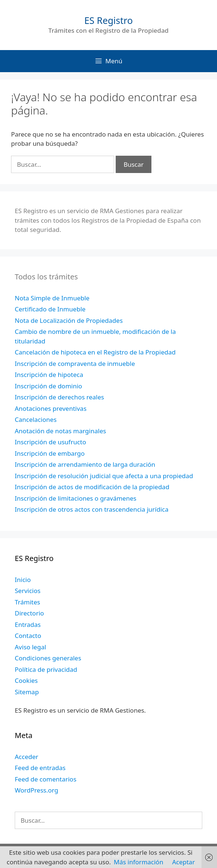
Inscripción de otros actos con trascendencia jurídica (92, 509)
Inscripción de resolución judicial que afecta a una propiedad (104, 476)
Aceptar (183, 862)
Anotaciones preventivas (51, 408)
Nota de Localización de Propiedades (69, 320)
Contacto (28, 636)
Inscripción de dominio (48, 386)
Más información (139, 862)
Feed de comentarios (45, 779)
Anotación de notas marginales (60, 431)
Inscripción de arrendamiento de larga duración (85, 464)
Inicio (23, 580)
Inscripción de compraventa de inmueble (75, 364)
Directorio (29, 613)
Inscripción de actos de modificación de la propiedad (92, 487)
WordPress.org (36, 790)
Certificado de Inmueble (50, 309)
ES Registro (109, 20)
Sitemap (27, 692)
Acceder (27, 757)
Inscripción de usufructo (50, 442)
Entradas (28, 624)
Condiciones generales (48, 658)
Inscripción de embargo (50, 453)
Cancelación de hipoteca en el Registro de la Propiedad (95, 352)
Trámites (27, 602)
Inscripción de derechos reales (59, 397)
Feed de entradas (40, 768)
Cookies (26, 680)
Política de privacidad (46, 669)
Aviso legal (30, 647)
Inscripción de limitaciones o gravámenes (76, 498)
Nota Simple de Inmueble (52, 298)
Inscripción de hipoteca (49, 375)
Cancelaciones (36, 419)
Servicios (28, 591)
